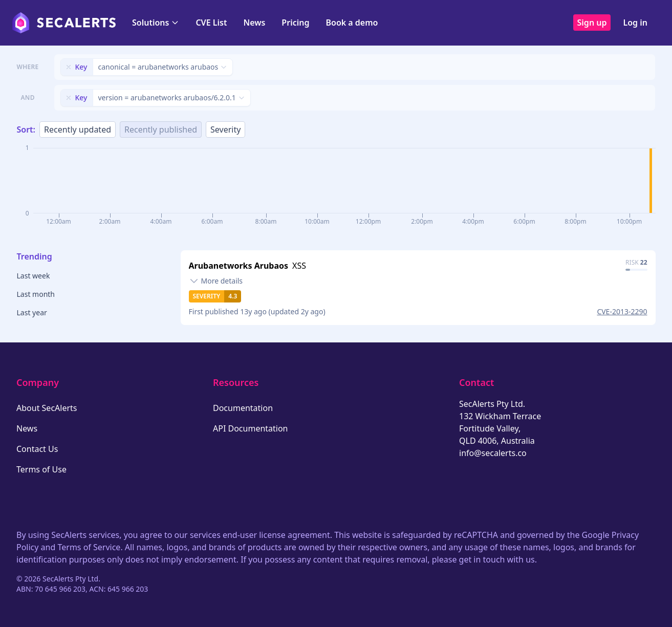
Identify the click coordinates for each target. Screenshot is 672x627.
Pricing (295, 23)
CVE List (211, 23)
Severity (225, 129)
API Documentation (251, 428)
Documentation (243, 408)
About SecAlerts (47, 408)
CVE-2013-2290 (622, 311)
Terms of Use (41, 469)
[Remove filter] (69, 67)
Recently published (161, 129)
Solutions (156, 23)
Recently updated (78, 129)
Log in (635, 23)
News (254, 23)
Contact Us (37, 449)
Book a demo (352, 23)
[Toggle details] (216, 281)
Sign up (592, 23)
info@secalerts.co (493, 453)
